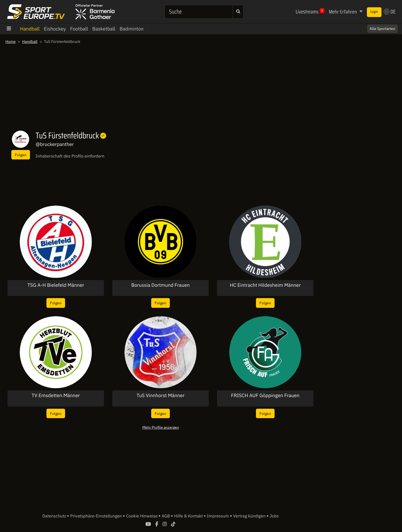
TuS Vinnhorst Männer (161, 395)
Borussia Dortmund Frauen (161, 285)
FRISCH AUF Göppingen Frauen (265, 395)
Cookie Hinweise (142, 516)
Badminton (132, 29)
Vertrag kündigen (250, 516)
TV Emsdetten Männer (56, 395)
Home (11, 42)
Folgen (21, 155)
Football (79, 29)
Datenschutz (55, 516)
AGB (166, 516)
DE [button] (390, 12)
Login (374, 12)
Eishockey (55, 29)
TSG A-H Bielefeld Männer (56, 285)
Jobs (274, 516)
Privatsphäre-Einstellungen (97, 516)
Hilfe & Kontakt (189, 516)
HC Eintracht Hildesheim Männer (265, 285)
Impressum (218, 516)
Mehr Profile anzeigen (161, 427)
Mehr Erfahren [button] (343, 12)
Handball (30, 29)
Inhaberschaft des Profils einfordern (70, 156)
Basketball (104, 29)
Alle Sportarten (382, 29)
